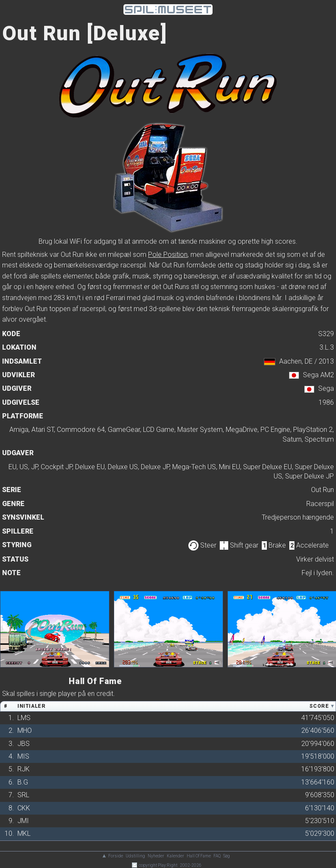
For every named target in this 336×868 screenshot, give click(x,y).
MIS (23, 756)
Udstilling (135, 856)
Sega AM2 (318, 375)
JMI (23, 821)
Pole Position (168, 255)
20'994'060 (318, 744)
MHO (25, 730)
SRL (23, 795)
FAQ (217, 856)
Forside (116, 856)
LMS (24, 718)
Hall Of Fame (199, 856)
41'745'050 (318, 718)
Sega (326, 388)
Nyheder (156, 856)
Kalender (175, 856)
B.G (23, 782)
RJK (24, 769)
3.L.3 (327, 347)
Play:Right (168, 865)
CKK (24, 808)
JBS (24, 744)
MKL (24, 833)
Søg (227, 856)
